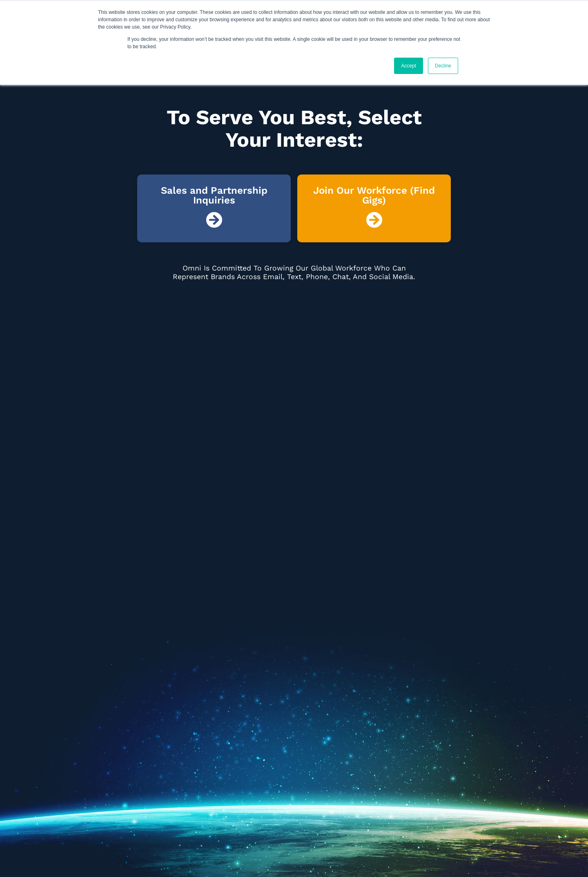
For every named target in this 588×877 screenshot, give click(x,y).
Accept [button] (409, 66)
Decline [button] (443, 66)
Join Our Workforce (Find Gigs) (374, 195)
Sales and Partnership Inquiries (214, 195)
